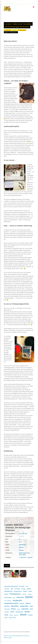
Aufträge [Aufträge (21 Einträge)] (23, 589)
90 (20, 539)
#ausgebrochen (8, 30)
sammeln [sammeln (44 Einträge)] (25, 609)
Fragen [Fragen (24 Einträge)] (6, 594)
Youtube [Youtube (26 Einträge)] (30, 615)
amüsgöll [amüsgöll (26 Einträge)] (22, 586)
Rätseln (24, 555)
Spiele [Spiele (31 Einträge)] (12, 612)
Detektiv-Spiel (22, 553)
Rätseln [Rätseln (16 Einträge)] (19, 609)
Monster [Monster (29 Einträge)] (7, 606)
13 (21, 542)
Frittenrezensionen (22, 30)
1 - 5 (20, 536)
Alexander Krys (23, 545)
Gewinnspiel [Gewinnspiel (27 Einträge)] (8, 598)
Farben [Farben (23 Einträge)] (30, 591)
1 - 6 (23, 536)
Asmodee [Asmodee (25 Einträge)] (17, 589)
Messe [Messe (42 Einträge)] (28, 603)
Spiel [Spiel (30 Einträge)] (31, 609)
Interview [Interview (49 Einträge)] (20, 597)
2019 (26, 534)
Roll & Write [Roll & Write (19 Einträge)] (7, 609)
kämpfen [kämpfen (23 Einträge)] (22, 603)
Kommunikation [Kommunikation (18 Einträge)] (8, 601)
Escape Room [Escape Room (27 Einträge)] (18, 591)
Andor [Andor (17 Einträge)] (27, 586)
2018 (23, 534)
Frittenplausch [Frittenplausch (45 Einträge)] (15, 594)
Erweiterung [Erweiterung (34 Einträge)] (8, 591)
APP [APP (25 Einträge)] (12, 589)
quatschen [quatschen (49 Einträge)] (24, 606)
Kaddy (6, 32)
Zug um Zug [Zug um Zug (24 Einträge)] (12, 618)
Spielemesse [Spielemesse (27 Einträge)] (19, 612)
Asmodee (21, 550)
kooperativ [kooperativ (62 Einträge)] (17, 600)
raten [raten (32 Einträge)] (31, 606)
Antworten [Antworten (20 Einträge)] (7, 589)
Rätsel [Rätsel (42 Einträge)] (13, 609)
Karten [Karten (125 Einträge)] (29, 597)
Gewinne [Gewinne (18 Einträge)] (30, 594)
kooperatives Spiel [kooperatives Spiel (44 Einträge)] (11, 603)
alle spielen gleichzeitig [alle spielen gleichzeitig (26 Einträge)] (11, 586)
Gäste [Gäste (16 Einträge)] (14, 598)
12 (20, 542)
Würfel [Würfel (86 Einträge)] (23, 615)
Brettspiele (14, 30)
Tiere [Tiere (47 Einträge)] (6, 615)
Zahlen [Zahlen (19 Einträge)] (6, 618)
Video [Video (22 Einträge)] (11, 615)
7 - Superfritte (29, 558)
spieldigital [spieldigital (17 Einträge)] (7, 612)
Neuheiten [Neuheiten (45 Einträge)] (15, 606)
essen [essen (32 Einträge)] (25, 591)
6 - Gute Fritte (22, 558)
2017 (20, 534)
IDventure (21, 547)
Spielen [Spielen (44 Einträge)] (27, 612)
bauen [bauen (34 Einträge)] (29, 589)
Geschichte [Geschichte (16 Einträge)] (24, 594)
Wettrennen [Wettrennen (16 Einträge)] (16, 615)
